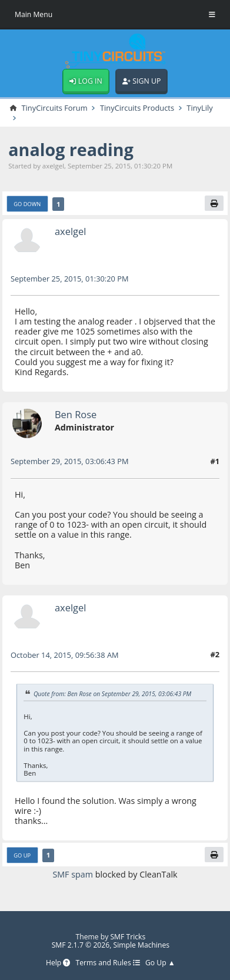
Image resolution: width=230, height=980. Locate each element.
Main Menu (34, 14)
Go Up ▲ (160, 963)
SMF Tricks (128, 937)
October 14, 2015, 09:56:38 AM (65, 655)
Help (58, 963)
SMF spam (73, 874)
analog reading (71, 149)
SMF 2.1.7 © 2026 (81, 945)
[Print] (214, 203)
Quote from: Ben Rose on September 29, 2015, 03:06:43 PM (112, 693)
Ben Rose (76, 414)
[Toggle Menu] (212, 15)
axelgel (71, 231)
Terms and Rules (108, 963)
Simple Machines (142, 945)
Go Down (27, 204)
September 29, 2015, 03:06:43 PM (70, 461)
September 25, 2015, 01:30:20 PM (70, 279)
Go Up (22, 855)
